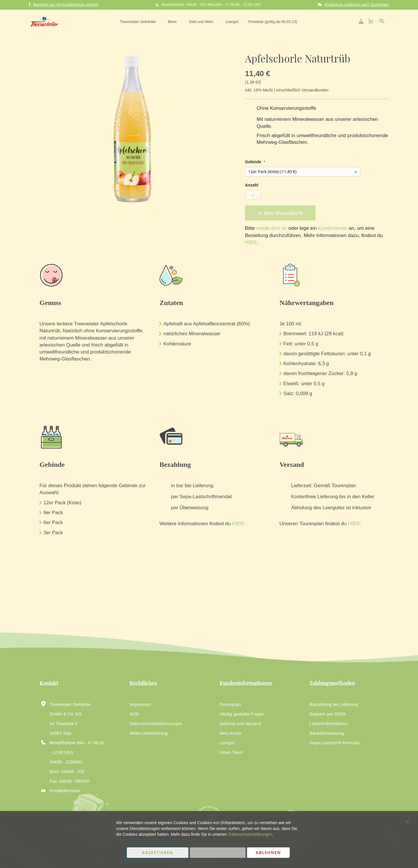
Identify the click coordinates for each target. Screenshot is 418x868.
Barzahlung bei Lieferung (334, 704)
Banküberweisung (327, 733)
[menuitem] (138, 21)
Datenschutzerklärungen (250, 834)
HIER (251, 241)
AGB (134, 714)
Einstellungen (218, 852)
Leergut (227, 743)
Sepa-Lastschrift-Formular (335, 743)
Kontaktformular (65, 791)
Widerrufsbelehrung (148, 733)
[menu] (208, 21)
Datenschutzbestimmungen (156, 723)
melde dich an (271, 227)
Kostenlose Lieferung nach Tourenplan (357, 5)
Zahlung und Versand (240, 723)
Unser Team (231, 752)
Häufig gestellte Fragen (242, 714)
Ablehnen (268, 852)
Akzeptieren (158, 852)
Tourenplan (230, 704)
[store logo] (43, 21)
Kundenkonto (332, 227)
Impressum (140, 704)
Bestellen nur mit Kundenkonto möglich (64, 5)
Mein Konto (230, 733)
